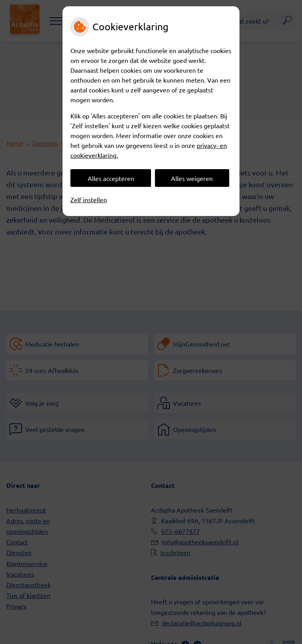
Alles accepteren (111, 178)
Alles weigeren (192, 178)
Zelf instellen (89, 199)
